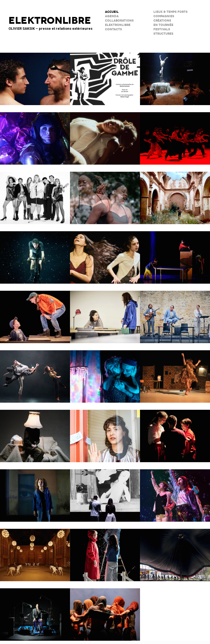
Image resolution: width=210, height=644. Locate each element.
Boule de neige (105, 551)
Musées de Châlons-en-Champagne (35, 551)
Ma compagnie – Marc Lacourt (175, 373)
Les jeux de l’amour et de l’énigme (105, 313)
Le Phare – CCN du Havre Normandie (105, 611)
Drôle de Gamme (105, 75)
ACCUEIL (112, 12)
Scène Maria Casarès (175, 313)
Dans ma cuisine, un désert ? (175, 254)
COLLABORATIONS (119, 21)
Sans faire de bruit (35, 432)
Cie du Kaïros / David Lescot (35, 313)
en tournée (163, 25)
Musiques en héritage (105, 194)
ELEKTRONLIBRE (118, 25)
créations (162, 21)
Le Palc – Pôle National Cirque (175, 75)
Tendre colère (175, 135)
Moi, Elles (105, 135)
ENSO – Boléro (35, 373)
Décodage (105, 432)
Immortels (35, 135)
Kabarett (35, 194)
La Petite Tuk (35, 492)
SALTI (175, 432)
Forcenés (35, 254)
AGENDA (112, 16)
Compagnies (164, 16)
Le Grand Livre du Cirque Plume (175, 551)
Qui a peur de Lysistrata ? (105, 254)
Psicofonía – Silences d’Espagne (175, 194)
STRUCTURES (163, 34)
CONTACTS (113, 29)
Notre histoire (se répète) (105, 373)
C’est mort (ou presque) (35, 611)
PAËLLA (175, 492)
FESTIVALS (162, 29)
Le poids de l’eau (35, 75)
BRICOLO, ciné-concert (105, 492)
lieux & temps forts (170, 12)
